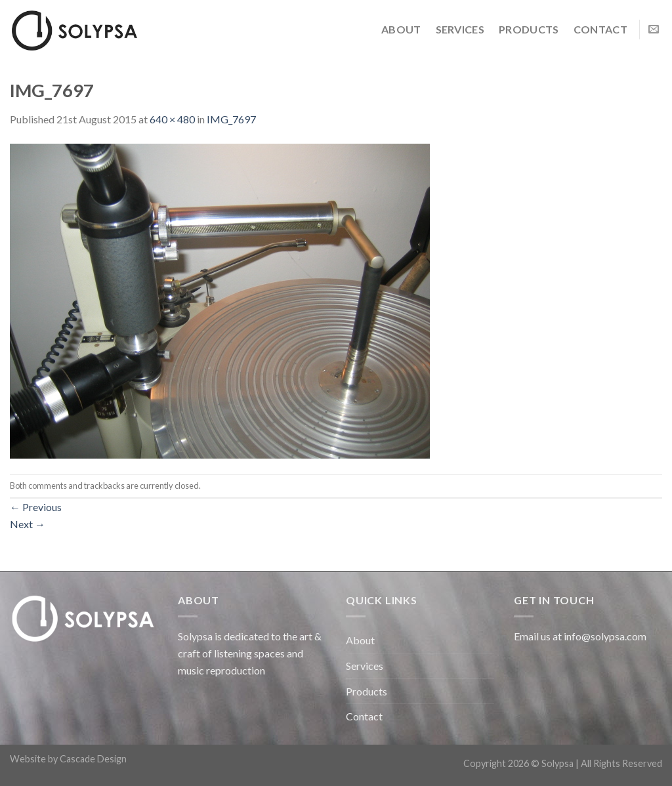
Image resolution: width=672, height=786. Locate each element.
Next (28, 524)
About (401, 29)
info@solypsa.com (605, 636)
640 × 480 (172, 119)
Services (460, 29)
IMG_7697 (231, 119)
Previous (36, 507)
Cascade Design (93, 759)
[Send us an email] (654, 30)
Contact (600, 29)
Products (529, 29)
